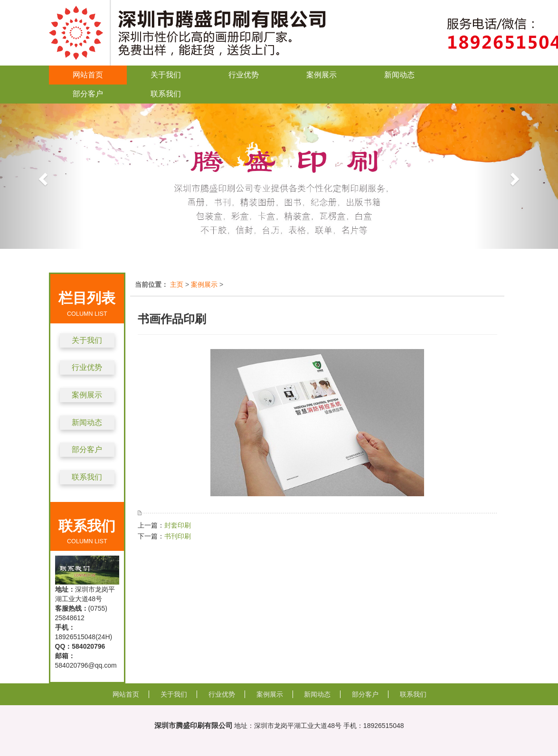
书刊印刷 (178, 536)
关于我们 (166, 75)
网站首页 (88, 75)
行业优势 (244, 75)
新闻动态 (399, 75)
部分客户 (88, 94)
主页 (177, 284)
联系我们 (166, 94)
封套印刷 (178, 525)
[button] (42, 176)
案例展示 (322, 75)
